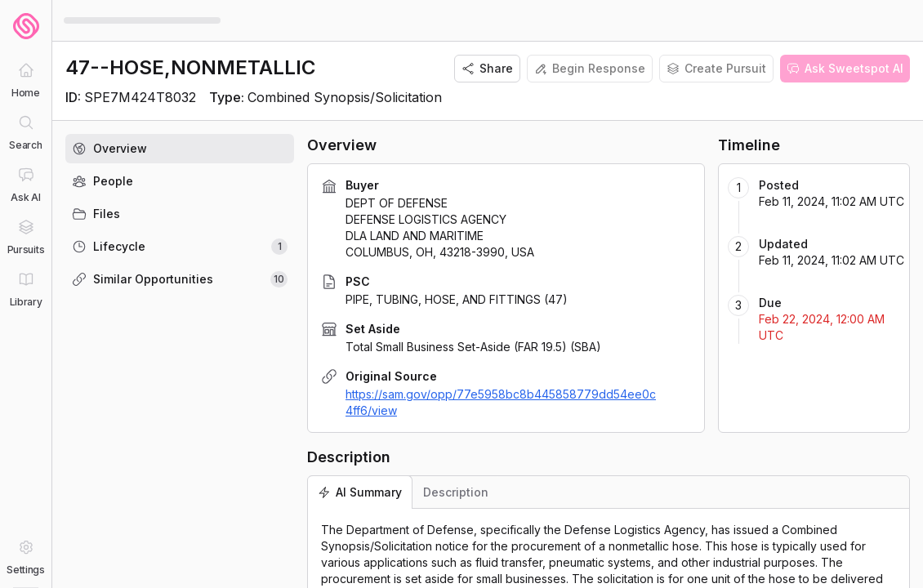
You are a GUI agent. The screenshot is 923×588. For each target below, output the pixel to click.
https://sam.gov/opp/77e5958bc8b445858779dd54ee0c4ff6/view (501, 402)
